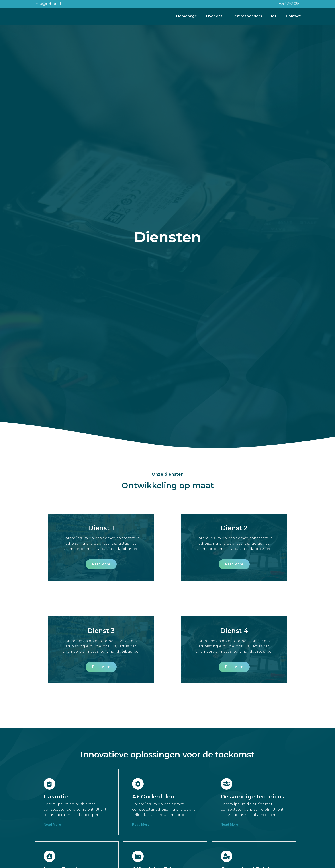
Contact (293, 16)
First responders (247, 16)
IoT (274, 16)
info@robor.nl (48, 4)
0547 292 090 (289, 4)
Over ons (214, 16)
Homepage (187, 16)
